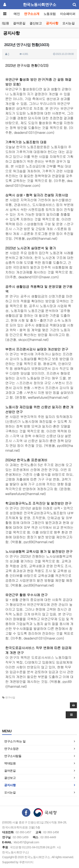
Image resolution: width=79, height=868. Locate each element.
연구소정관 (11, 749)
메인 (17, 14)
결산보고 (36, 23)
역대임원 (10, 763)
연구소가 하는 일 (15, 741)
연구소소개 (32, 14)
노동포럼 (50, 14)
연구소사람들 (13, 756)
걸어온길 (19, 23)
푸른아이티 (26, 862)
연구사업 (10, 698)
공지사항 (52, 23)
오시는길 (68, 23)
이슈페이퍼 (68, 14)
